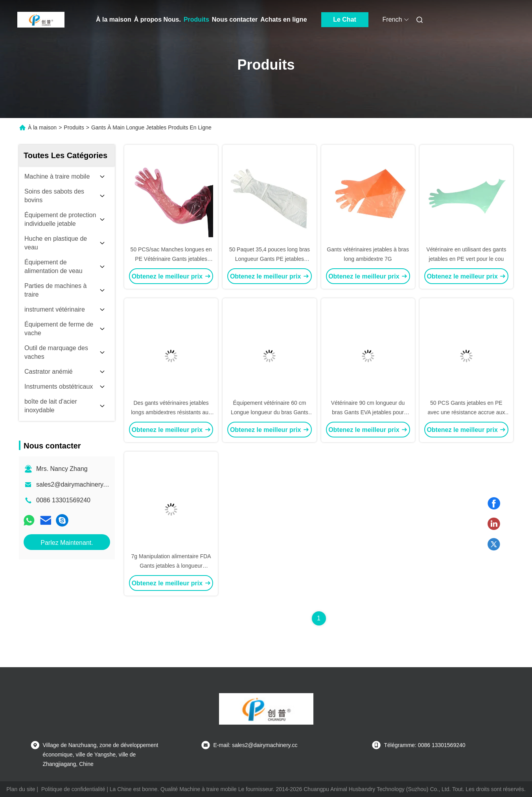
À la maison (114, 19)
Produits (196, 19)
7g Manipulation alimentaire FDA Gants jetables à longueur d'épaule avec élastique (171, 566)
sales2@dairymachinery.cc (74, 484)
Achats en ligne (283, 19)
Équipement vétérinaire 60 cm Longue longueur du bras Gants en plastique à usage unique (270, 412)
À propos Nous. (157, 19)
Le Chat (345, 19)
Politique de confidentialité (73, 789)
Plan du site (21, 789)
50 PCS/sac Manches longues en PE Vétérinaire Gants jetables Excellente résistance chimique (171, 259)
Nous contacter (235, 19)
